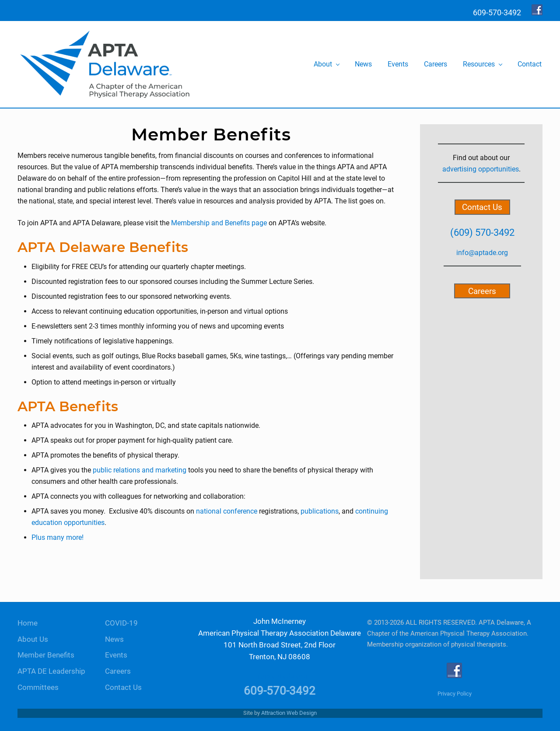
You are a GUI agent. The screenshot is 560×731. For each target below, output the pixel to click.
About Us (33, 639)
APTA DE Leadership (51, 671)
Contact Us (482, 207)
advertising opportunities (481, 169)
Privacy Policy (455, 694)
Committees (38, 687)
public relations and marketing (140, 470)
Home (28, 623)
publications (320, 511)
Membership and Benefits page (219, 223)
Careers (482, 291)
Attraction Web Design (289, 713)
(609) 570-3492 (482, 232)
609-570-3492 (280, 691)
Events (116, 655)
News (114, 639)
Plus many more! (58, 537)
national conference (227, 511)
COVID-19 (121, 623)
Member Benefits (46, 655)
